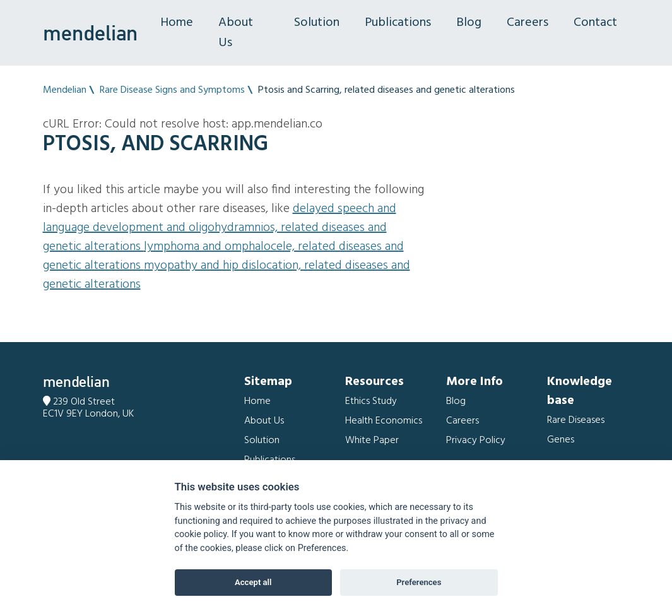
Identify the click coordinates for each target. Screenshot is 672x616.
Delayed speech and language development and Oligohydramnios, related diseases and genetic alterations (220, 228)
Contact (595, 23)
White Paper (372, 441)
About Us (236, 33)
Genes (561, 440)
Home (177, 23)
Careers (528, 23)
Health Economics (384, 421)
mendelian (90, 33)
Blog (469, 23)
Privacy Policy (476, 441)
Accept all (253, 582)
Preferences (419, 582)
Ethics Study (371, 401)
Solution (317, 23)
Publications (398, 23)
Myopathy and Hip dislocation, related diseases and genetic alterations (227, 275)
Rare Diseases (576, 420)
